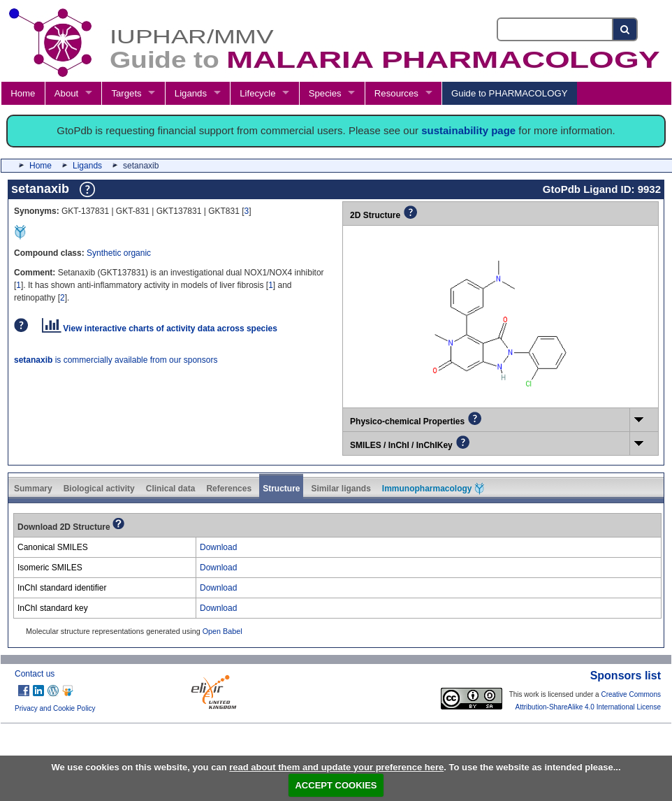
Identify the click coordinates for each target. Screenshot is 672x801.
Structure (281, 489)
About (66, 93)
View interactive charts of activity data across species (160, 329)
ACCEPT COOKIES (336, 785)
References (229, 489)
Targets (126, 93)
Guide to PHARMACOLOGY (509, 93)
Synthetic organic (119, 253)
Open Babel (222, 631)
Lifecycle (257, 93)
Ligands (191, 93)
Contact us (35, 674)
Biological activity (99, 489)
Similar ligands (341, 489)
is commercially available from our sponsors (116, 360)
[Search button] (626, 29)
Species (325, 93)
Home (23, 93)
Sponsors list (626, 676)
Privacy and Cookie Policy (55, 708)
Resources (396, 93)
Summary (33, 489)
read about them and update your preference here (336, 767)
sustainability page (468, 130)
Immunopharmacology (433, 489)
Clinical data (171, 489)
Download (218, 547)
